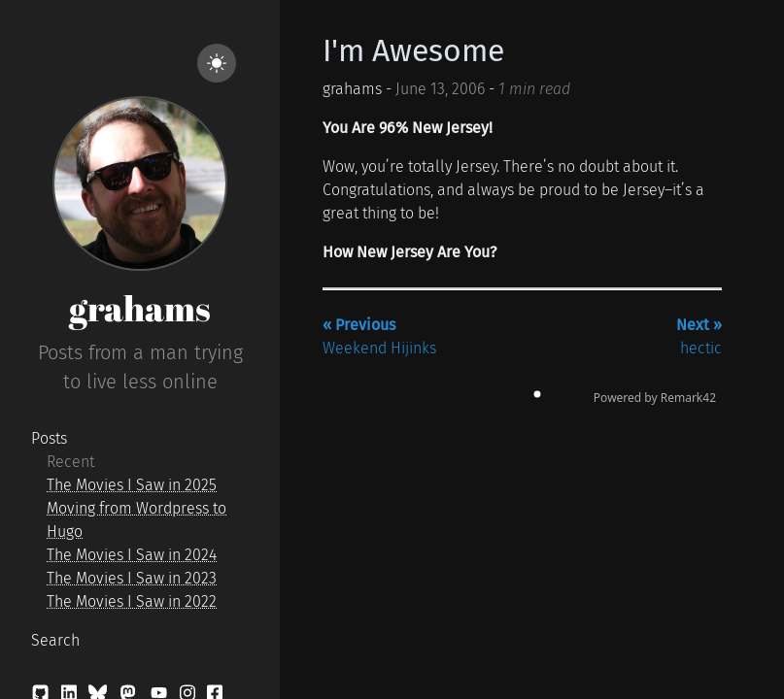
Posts (49, 438)
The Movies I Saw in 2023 (132, 578)
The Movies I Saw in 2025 (132, 485)
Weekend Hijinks (379, 336)
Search (55, 640)
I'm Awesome (413, 50)
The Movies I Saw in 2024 (132, 555)
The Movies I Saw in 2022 (132, 601)
